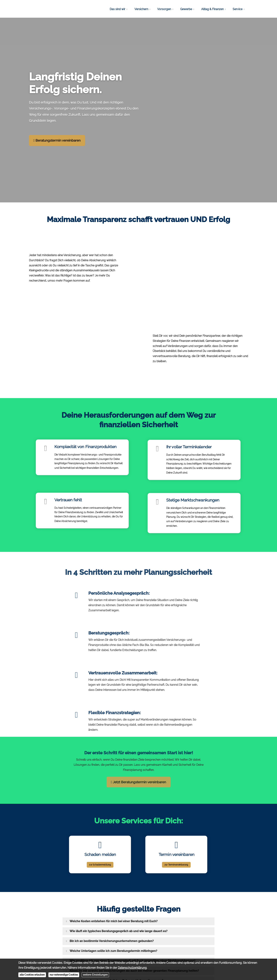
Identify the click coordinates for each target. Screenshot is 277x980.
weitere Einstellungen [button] (95, 975)
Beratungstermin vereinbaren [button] (57, 140)
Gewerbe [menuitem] (186, 9)
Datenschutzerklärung (132, 968)
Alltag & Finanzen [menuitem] (212, 9)
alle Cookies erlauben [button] (32, 975)
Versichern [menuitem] (141, 9)
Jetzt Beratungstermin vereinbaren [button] (139, 782)
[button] (114, 921)
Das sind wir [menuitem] (117, 9)
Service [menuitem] (238, 9)
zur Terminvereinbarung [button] (176, 859)
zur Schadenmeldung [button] (100, 859)
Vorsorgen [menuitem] (164, 9)
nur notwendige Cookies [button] (64, 975)
